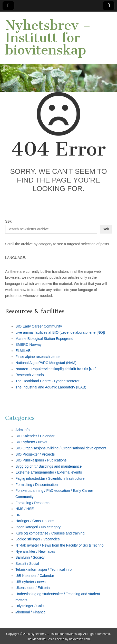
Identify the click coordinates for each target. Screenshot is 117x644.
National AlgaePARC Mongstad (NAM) (46, 363)
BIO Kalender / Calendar (35, 436)
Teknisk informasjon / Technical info (43, 569)
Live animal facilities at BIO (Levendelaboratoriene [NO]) (60, 332)
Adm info (22, 430)
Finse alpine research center (38, 357)
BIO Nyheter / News (31, 442)
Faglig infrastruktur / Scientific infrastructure (50, 478)
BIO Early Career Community (39, 326)
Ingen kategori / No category (38, 527)
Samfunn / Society (30, 557)
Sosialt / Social (27, 564)
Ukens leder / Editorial (33, 588)
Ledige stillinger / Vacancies (38, 539)
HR (18, 515)
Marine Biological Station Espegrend (44, 339)
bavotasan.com (80, 639)
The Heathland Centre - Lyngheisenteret (47, 381)
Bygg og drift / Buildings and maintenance (48, 466)
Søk (8, 221)
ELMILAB (23, 351)
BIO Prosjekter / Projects (35, 454)
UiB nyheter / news (31, 582)
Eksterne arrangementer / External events (49, 472)
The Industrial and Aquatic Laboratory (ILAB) (51, 387)
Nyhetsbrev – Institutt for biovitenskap (48, 38)
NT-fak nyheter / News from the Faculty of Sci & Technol (60, 545)
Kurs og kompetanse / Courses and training (50, 533)
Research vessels (30, 375)
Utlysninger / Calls (30, 606)
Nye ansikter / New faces (35, 551)
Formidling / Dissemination (37, 485)
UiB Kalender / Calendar (35, 576)
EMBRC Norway (28, 344)
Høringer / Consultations (35, 521)
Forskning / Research (32, 503)
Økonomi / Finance (31, 612)
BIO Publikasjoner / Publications (41, 460)
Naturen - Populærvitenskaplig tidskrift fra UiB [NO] (56, 369)
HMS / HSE (25, 509)
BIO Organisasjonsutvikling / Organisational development (61, 448)
